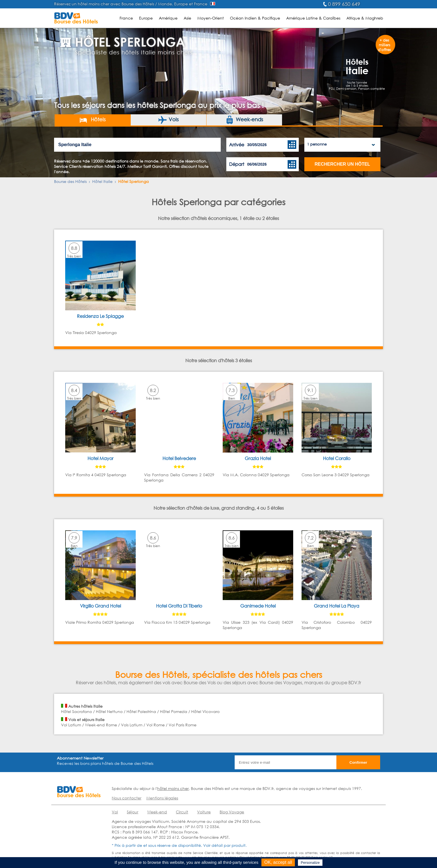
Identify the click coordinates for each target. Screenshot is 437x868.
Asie (187, 18)
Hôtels (92, 120)
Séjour (133, 812)
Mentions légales (162, 798)
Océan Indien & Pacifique (255, 18)
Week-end (157, 812)
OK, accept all (278, 862)
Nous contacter (127, 798)
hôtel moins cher (173, 788)
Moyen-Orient (211, 18)
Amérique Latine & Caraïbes (313, 18)
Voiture (204, 812)
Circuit (182, 812)
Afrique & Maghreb (365, 18)
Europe (146, 18)
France (126, 18)
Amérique (168, 18)
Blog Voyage (232, 812)
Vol (115, 812)
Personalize (310, 863)
